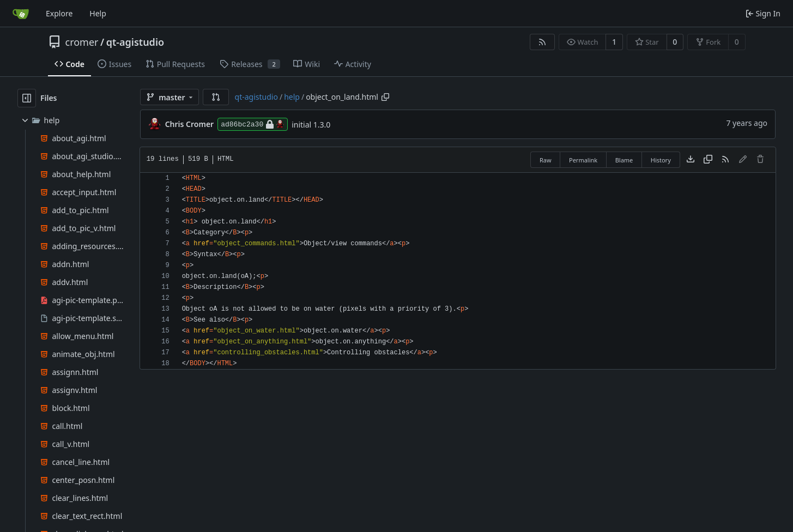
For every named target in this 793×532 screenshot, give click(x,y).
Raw (546, 160)
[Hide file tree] (27, 98)
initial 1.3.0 (311, 125)
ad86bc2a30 (253, 124)
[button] (216, 97)
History (661, 160)
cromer (82, 42)
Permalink (583, 160)
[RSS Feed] (542, 42)
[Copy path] (385, 97)
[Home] (21, 14)
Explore (59, 13)
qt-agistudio (135, 42)
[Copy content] (708, 160)
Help (98, 13)
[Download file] (691, 160)
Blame (624, 160)
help (292, 97)
